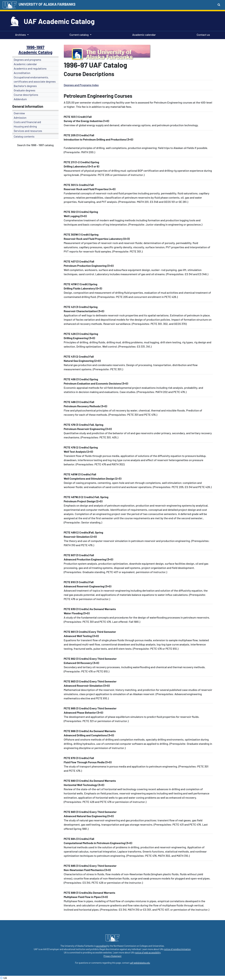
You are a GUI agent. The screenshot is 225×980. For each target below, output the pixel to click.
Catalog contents (24, 136)
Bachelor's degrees (25, 86)
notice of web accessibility (148, 953)
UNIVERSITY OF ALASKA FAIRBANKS (47, 4)
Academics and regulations (30, 68)
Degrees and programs (27, 60)
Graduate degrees (25, 90)
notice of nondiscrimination (177, 949)
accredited (101, 946)
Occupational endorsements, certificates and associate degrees (35, 79)
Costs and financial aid (27, 122)
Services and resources (28, 131)
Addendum (20, 99)
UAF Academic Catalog (59, 21)
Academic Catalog (35, 52)
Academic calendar (143, 34)
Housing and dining (25, 126)
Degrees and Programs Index (81, 85)
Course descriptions (26, 95)
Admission (20, 118)
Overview (19, 113)
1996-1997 (35, 47)
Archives (20, 35)
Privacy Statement (112, 956)
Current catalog (79, 35)
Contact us (203, 34)
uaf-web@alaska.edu (140, 963)
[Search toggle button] (219, 5)
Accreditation (22, 73)
